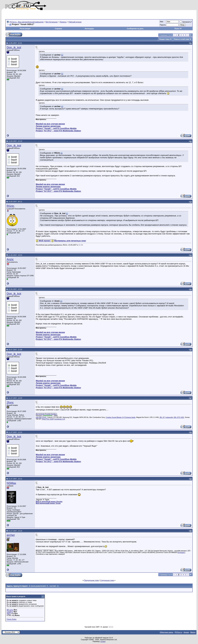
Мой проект (45, 241)
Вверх (193, 632)
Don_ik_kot (14, 47)
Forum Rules (12, 619)
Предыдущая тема (91, 580)
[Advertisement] (42, 15)
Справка (58, 29)
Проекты (63, 22)
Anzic (10, 259)
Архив (186, 632)
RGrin (10, 206)
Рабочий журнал (75, 22)
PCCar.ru (178, 632)
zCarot (103, 641)
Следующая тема (107, 580)
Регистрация (25, 29)
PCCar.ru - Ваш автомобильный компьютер (27, 22)
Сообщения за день (135, 29)
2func (10, 402)
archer (11, 535)
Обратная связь (167, 632)
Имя (161, 22)
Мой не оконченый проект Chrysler (49, 502)
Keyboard (181, 552)
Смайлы (10, 612)
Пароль (163, 25)
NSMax (11, 483)
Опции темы (164, 39)
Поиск (178, 29)
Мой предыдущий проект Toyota (48, 503)
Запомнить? (186, 22)
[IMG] (9, 613)
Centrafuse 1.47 (60, 419)
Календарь (89, 29)
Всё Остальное (52, 22)
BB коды (10, 610)
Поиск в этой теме (182, 39)
